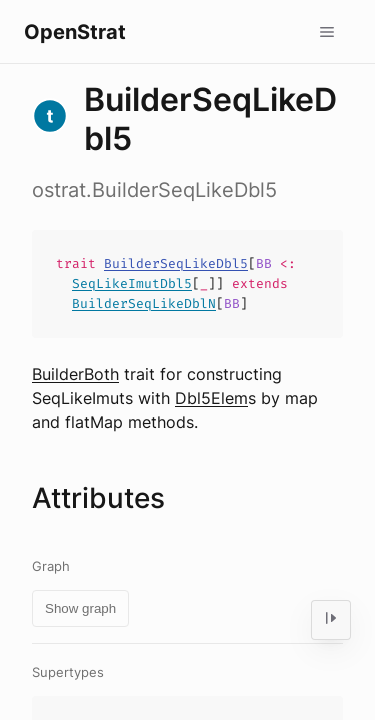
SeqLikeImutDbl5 (132, 283)
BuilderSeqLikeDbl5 (176, 263)
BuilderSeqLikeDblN (144, 303)
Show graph (80, 608)
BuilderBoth (75, 374)
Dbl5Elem (211, 398)
